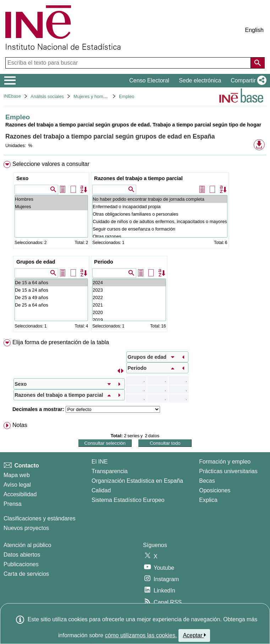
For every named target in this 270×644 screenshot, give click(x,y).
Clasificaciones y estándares (40, 518)
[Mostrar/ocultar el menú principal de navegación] (10, 81)
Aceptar (194, 635)
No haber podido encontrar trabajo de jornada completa (160, 199)
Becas (207, 481)
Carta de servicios (26, 574)
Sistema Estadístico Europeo (128, 500)
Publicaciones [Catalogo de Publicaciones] (21, 564)
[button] (247, 81)
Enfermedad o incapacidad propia (160, 207)
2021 (129, 305)
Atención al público (27, 545)
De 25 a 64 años (51, 305)
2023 (129, 290)
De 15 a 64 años (51, 283)
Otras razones (160, 236)
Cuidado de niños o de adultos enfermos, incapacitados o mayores (160, 221)
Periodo (104, 262)
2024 (129, 283)
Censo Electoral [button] (149, 80)
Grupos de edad (36, 262)
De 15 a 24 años (51, 290)
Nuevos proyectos (26, 528)
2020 (129, 312)
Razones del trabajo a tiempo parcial (138, 178)
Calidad (101, 490)
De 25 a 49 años (51, 297)
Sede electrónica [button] (200, 80)
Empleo (126, 96)
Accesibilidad (20, 494)
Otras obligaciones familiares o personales (160, 214)
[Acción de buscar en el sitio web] (258, 63)
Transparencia (110, 471)
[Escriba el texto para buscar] (129, 63)
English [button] (254, 30)
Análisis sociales (47, 96)
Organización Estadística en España (137, 481)
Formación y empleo (225, 462)
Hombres (51, 199)
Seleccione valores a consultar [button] (51, 164)
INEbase (12, 96)
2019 (129, 320)
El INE (100, 462)
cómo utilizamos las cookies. (141, 635)
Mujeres (51, 207)
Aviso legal (17, 485)
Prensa (13, 504)
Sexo (22, 178)
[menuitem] (135, 248)
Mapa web (17, 475)
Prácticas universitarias (228, 471)
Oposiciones (215, 490)
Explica (208, 500)
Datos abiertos (22, 555)
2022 (129, 297)
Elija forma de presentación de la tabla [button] (61, 342)
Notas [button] (20, 425)
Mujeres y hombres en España (104, 96)
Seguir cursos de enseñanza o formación (160, 229)
